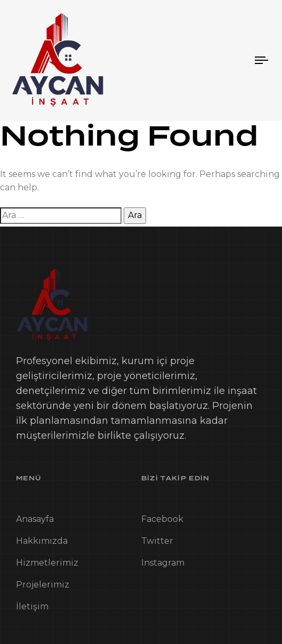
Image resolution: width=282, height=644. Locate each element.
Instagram (163, 565)
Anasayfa (35, 521)
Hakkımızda (42, 543)
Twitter (157, 543)
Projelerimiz (43, 587)
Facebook (162, 521)
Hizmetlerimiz (47, 565)
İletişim (32, 609)
